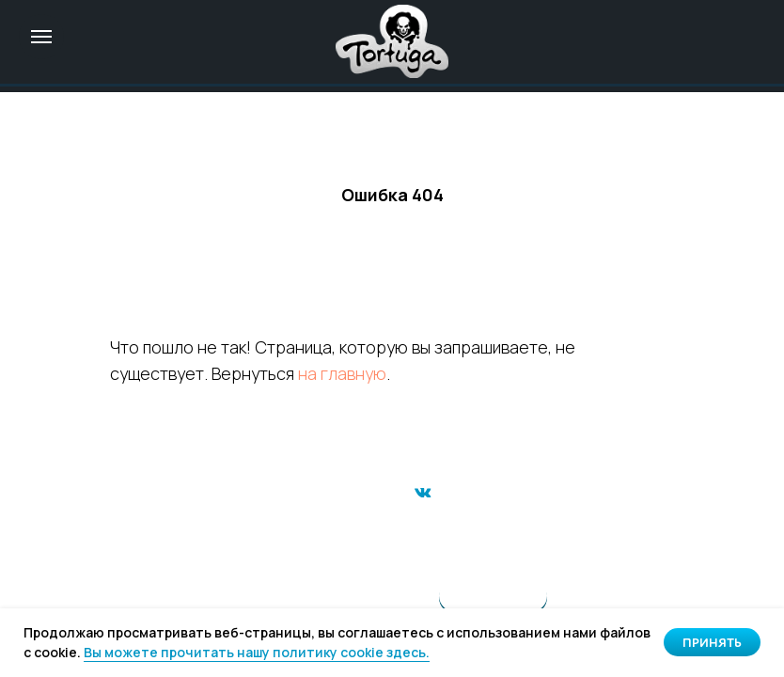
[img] (392, 41)
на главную (342, 373)
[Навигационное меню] (41, 37)
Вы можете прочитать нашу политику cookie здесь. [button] (257, 652)
